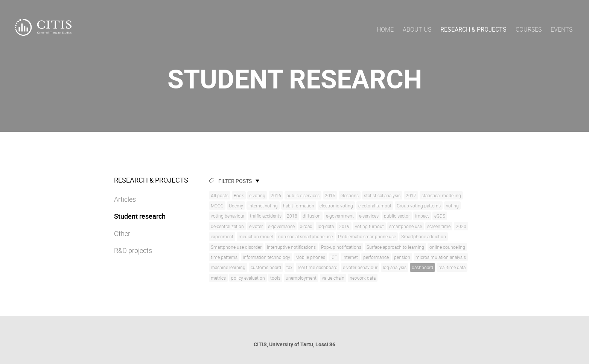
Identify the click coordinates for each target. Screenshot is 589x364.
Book (239, 195)
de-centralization (227, 226)
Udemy (236, 206)
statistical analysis (382, 195)
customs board (266, 267)
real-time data (452, 267)
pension (402, 257)
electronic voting (336, 206)
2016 (276, 195)
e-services (369, 216)
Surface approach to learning (395, 247)
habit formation (299, 206)
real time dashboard (318, 267)
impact (422, 216)
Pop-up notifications (341, 247)
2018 (292, 216)
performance (376, 257)
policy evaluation (248, 278)
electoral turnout (375, 206)
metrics (218, 278)
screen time (439, 226)
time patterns (224, 257)
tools (275, 278)
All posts (220, 195)
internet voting (263, 206)
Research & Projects (473, 29)
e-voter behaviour (360, 267)
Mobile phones (310, 257)
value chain (333, 278)
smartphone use (406, 226)
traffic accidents (266, 216)
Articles (125, 199)
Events (562, 29)
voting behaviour (228, 216)
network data (363, 278)
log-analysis (395, 267)
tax (289, 267)
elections (350, 195)
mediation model (256, 236)
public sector (397, 216)
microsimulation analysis (441, 257)
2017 (411, 195)
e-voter (256, 226)
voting (452, 206)
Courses (529, 29)
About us (417, 29)
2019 (344, 226)
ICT (334, 257)
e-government (340, 216)
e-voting (257, 195)
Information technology (266, 257)
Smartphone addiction (424, 236)
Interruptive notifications (291, 247)
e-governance (281, 226)
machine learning (228, 267)
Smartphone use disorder (236, 247)
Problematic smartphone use (367, 236)
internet (350, 257)
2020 (461, 226)
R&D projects (133, 250)
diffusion (312, 216)
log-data (326, 226)
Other (122, 233)
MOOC (217, 206)
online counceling (447, 247)
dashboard (422, 267)
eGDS (440, 216)
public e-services (303, 195)
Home (385, 29)
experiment (222, 236)
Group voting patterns (419, 206)
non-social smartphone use (305, 236)
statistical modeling (441, 195)
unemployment (301, 278)
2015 (330, 195)
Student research (140, 216)
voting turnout (369, 226)
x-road (306, 226)
